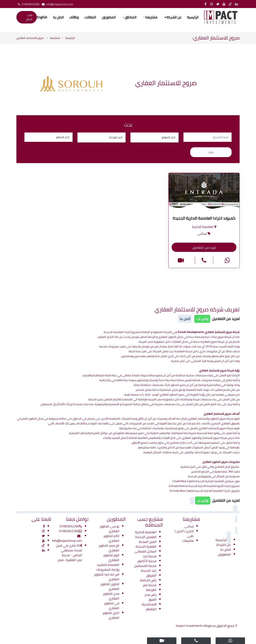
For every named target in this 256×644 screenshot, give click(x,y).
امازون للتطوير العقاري (110, 586)
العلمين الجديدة (146, 537)
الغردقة (151, 590)
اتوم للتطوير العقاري (111, 557)
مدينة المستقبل (145, 566)
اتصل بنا (58, 17)
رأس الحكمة (148, 580)
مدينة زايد (150, 556)
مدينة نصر (150, 585)
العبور (152, 599)
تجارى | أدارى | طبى (184, 533)
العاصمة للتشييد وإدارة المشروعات (108, 567)
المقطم (151, 609)
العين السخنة (148, 542)
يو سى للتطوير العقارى (109, 529)
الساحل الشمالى (145, 551)
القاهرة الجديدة (146, 546)
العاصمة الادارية (146, 532)
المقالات (90, 17)
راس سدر (150, 595)
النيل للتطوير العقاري (111, 615)
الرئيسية (192, 17)
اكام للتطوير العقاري (111, 538)
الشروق (151, 575)
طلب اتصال (29, 17)
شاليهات (188, 541)
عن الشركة (224, 545)
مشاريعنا (55, 38)
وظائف (74, 17)
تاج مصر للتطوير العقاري (109, 548)
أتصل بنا (185, 319)
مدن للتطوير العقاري (111, 596)
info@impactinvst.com (57, 4)
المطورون (108, 17)
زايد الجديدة (149, 570)
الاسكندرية (149, 604)
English (42, 17)
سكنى (189, 526)
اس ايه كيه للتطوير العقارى (107, 577)
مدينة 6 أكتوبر (147, 561)
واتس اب (202, 319)
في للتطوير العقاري (112, 606)
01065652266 (28, 4)
